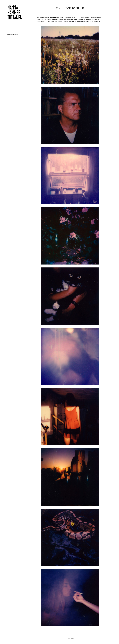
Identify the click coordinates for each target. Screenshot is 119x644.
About (9, 25)
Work (9, 29)
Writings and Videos (13, 35)
